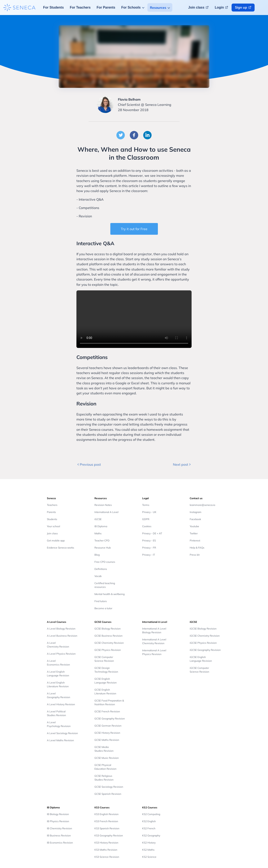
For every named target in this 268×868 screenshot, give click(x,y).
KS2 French (149, 828)
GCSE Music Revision (107, 758)
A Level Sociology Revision (62, 733)
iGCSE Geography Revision (205, 650)
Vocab (98, 576)
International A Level (106, 512)
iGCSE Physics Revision (203, 643)
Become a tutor (103, 608)
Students (52, 519)
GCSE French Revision (107, 711)
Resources (158, 8)
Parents (51, 512)
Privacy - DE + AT (152, 533)
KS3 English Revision (106, 814)
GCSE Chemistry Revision (109, 643)
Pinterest (195, 540)
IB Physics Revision (58, 821)
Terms (146, 505)
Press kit (195, 555)
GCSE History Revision (107, 733)
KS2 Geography (151, 835)
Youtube (194, 526)
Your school (53, 526)
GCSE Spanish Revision (108, 794)
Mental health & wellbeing (110, 594)
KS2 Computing (151, 814)
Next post (182, 464)
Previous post (89, 464)
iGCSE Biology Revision (203, 629)
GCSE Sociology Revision (109, 787)
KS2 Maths (148, 850)
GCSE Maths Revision (107, 740)
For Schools (131, 7)
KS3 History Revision (106, 843)
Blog (97, 555)
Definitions (101, 569)
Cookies (147, 526)
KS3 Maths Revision (106, 850)
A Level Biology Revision (61, 629)
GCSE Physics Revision (108, 650)
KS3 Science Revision (107, 857)
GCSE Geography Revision (110, 719)
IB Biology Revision (58, 814)
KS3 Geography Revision (109, 835)
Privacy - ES (149, 540)
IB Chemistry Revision (59, 828)
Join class (52, 533)
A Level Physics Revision (61, 654)
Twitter (194, 533)
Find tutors (101, 601)
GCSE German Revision (108, 726)
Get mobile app (56, 540)
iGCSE (98, 519)
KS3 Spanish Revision (107, 828)
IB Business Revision (59, 835)
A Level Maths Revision (60, 740)
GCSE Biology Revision (108, 629)
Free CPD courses (105, 562)
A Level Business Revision (62, 636)
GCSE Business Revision (108, 636)
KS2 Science (149, 857)
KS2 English (149, 821)
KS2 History (149, 843)
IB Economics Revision (60, 843)
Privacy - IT (149, 555)
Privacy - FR (149, 548)
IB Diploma (101, 526)
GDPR (146, 519)
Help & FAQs (197, 548)
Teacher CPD (102, 540)
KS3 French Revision (106, 821)
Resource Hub (103, 548)
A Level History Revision (61, 704)
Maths (98, 533)
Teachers (52, 505)
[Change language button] (262, 8)
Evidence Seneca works (61, 548)
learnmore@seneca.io (202, 505)
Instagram (196, 512)
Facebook (195, 519)
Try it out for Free (134, 229)
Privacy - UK (149, 512)
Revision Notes (103, 505)
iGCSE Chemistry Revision (205, 636)
